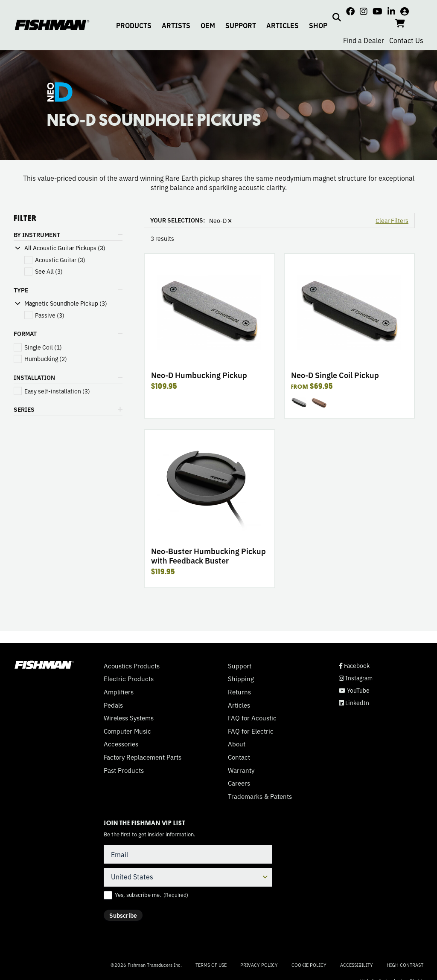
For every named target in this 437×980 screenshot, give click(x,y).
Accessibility (357, 965)
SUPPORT (241, 25)
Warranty (241, 770)
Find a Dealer (364, 40)
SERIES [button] (24, 409)
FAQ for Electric (251, 731)
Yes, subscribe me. (151, 895)
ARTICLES (283, 25)
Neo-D (220, 220)
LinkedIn (354, 703)
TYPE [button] (21, 290)
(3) (60, 260)
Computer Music (127, 731)
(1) (43, 347)
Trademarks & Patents (260, 796)
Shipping (241, 679)
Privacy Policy (259, 965)
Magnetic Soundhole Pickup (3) (66, 303)
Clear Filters (392, 220)
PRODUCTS (134, 25)
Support (240, 666)
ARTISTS (176, 25)
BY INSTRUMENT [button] (37, 234)
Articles (239, 705)
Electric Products (129, 679)
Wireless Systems (129, 718)
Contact (239, 757)
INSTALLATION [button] (34, 377)
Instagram (356, 678)
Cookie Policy (309, 965)
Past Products (124, 770)
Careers (239, 783)
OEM (208, 25)
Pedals (113, 705)
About (237, 744)
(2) (46, 359)
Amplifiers (119, 692)
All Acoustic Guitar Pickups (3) (65, 248)
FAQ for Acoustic (252, 718)
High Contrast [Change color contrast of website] (405, 965)
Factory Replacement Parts (143, 757)
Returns (239, 692)
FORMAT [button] (25, 333)
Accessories (121, 744)
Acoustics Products (132, 666)
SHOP (318, 25)
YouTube (354, 690)
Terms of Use (211, 965)
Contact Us (406, 40)
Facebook (354, 666)
